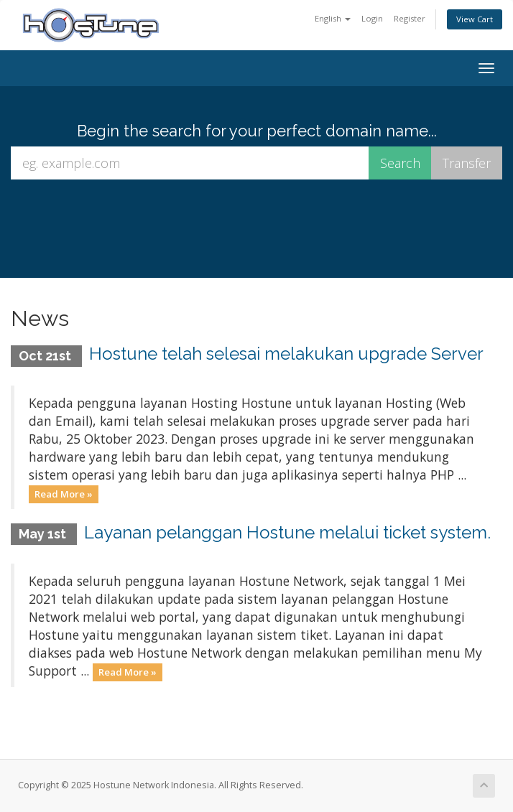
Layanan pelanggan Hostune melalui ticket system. (287, 532)
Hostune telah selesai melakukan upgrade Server (286, 354)
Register (410, 18)
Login (372, 18)
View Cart (475, 19)
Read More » (64, 494)
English (333, 18)
